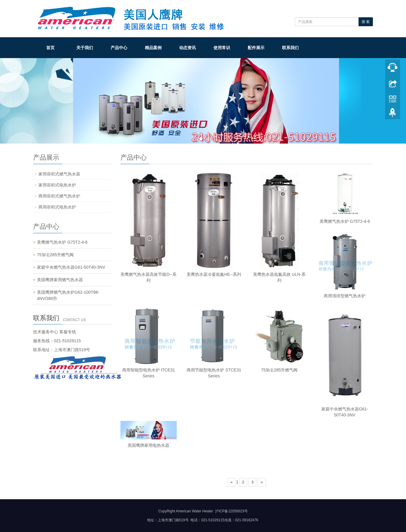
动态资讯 (187, 48)
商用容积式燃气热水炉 (59, 196)
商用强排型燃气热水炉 (345, 296)
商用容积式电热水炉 (57, 207)
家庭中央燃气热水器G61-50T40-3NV (71, 267)
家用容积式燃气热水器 (59, 174)
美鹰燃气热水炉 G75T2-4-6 (345, 221)
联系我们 (290, 48)
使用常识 (222, 48)
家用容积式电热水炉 (57, 185)
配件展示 (256, 48)
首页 (50, 48)
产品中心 (119, 48)
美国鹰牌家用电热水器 (148, 445)
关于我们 (85, 48)
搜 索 (366, 22)
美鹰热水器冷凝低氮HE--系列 (214, 274)
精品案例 (153, 48)
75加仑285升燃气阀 (279, 370)
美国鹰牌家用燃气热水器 (60, 280)
